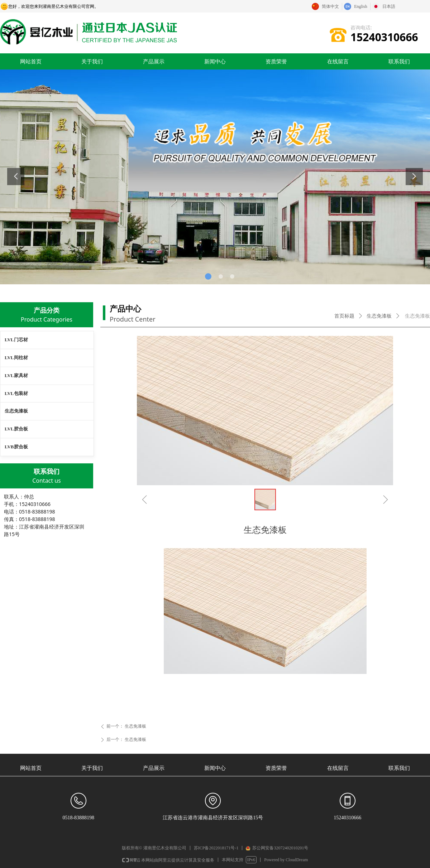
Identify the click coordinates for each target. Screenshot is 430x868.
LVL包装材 (16, 393)
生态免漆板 (379, 316)
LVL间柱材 (16, 358)
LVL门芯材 (16, 340)
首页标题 (344, 316)
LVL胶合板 (16, 429)
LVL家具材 (16, 375)
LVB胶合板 (16, 447)
